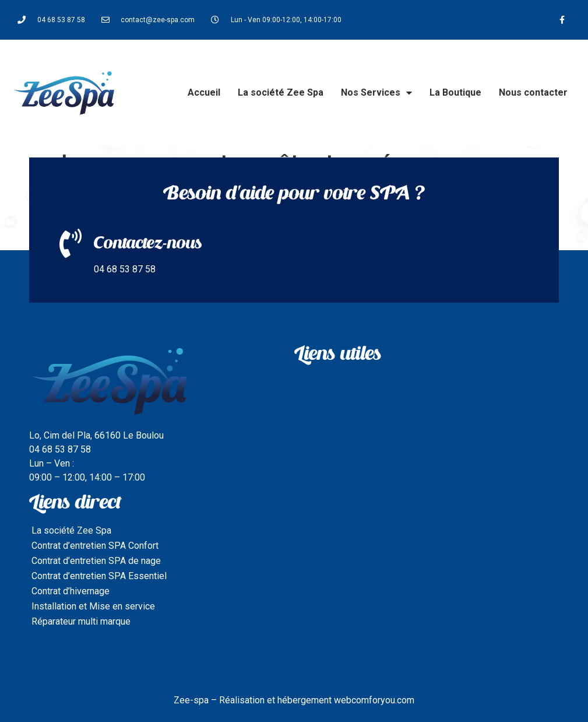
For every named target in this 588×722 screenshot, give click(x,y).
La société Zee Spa (281, 92)
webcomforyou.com (374, 700)
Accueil (204, 92)
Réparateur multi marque (81, 621)
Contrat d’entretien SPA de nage (96, 561)
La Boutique (455, 92)
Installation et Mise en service (93, 606)
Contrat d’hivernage (71, 591)
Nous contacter (533, 92)
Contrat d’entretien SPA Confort (95, 546)
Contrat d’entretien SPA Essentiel (99, 576)
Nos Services (376, 93)
